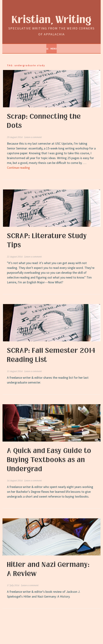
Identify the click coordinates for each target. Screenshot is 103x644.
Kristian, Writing (52, 20)
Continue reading (18, 168)
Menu (54, 49)
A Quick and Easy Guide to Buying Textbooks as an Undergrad (49, 460)
